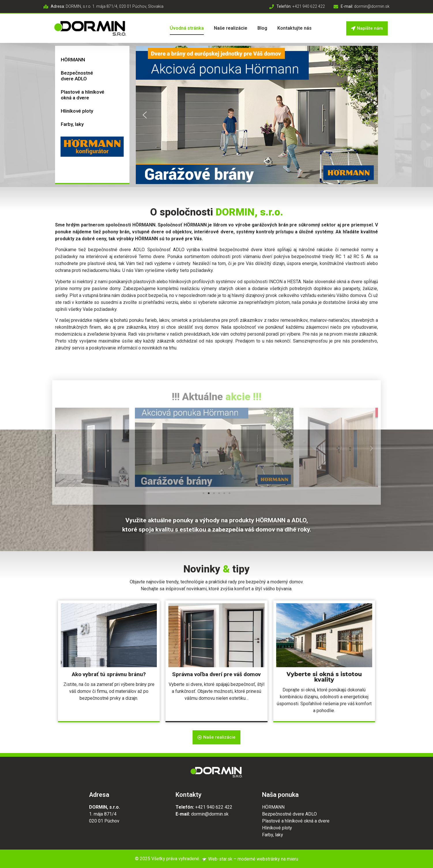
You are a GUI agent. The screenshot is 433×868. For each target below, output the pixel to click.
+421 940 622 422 (214, 807)
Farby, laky (72, 124)
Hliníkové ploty (77, 111)
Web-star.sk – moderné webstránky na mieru (250, 859)
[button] (257, 115)
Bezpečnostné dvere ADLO (77, 76)
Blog (262, 28)
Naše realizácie (231, 28)
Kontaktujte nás (294, 28)
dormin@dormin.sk (210, 814)
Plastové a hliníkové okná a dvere (83, 95)
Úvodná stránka (187, 28)
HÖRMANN (73, 60)
